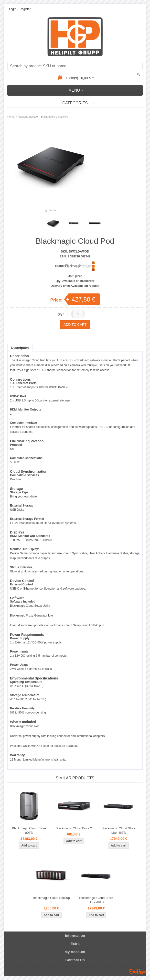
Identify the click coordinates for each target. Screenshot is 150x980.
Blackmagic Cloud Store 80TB (29, 830)
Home (11, 117)
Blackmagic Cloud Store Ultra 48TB (96, 900)
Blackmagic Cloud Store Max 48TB (119, 830)
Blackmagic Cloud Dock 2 (74, 828)
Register (25, 9)
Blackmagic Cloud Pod (55, 117)
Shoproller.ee (138, 971)
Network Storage (28, 117)
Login (13, 9)
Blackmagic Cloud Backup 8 (51, 900)
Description (20, 348)
